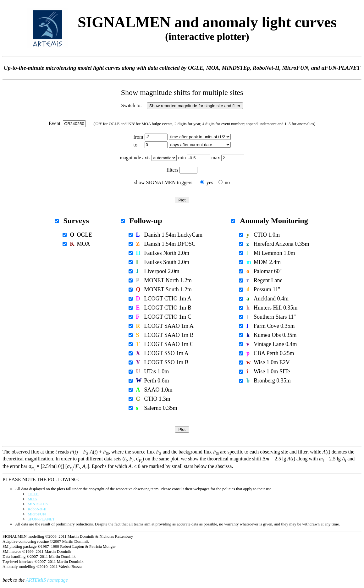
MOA (32, 499)
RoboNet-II (37, 509)
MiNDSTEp (38, 504)
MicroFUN (37, 514)
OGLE (33, 494)
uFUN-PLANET (41, 519)
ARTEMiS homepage (47, 580)
